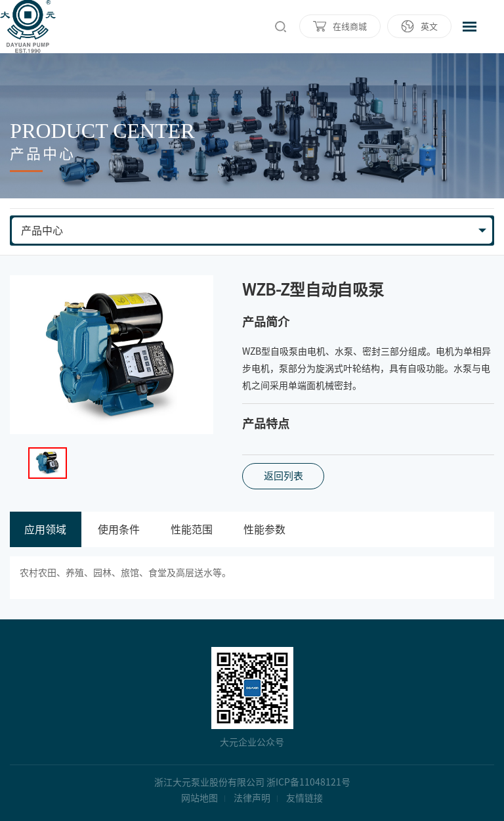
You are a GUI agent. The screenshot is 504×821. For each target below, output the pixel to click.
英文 (429, 27)
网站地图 (199, 798)
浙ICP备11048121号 (308, 782)
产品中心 (42, 231)
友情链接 (304, 798)
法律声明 (252, 798)
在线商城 (350, 27)
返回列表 (283, 476)
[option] (112, 355)
